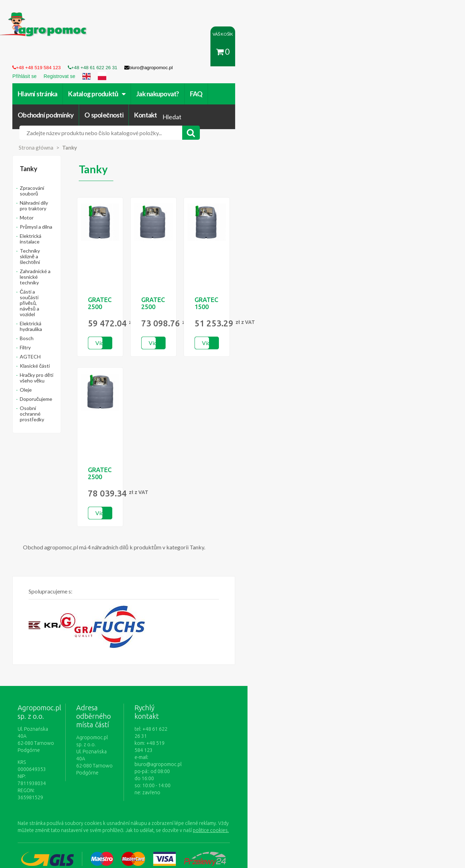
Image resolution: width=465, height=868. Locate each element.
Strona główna (60, 98)
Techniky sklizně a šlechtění (74, 185)
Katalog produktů (121, 55)
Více (180, 294)
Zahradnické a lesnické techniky (79, 194)
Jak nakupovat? (182, 55)
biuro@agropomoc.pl (282, 686)
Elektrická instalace (65, 176)
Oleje (50, 273)
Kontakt (365, 55)
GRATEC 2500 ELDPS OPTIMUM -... (184, 424)
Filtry (50, 236)
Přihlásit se (171, 795)
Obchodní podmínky (266, 55)
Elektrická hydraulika (67, 218)
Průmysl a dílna (60, 166)
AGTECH (55, 245)
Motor (51, 157)
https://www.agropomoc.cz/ (56, 16)
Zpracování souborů (66, 139)
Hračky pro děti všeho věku (74, 264)
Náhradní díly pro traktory (72, 148)
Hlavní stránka (62, 55)
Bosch (51, 227)
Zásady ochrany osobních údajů (267, 795)
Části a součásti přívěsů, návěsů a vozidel (81, 206)
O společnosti (324, 55)
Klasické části (59, 255)
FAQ (220, 55)
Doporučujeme (60, 282)
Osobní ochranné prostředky (76, 291)
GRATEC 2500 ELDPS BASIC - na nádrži (184, 254)
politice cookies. (70, 740)
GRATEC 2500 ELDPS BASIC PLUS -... (280, 254)
